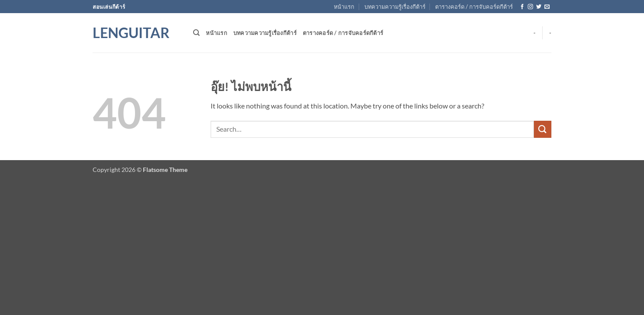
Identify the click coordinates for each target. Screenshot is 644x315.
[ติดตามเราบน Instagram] (530, 7)
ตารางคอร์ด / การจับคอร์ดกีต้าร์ (474, 7)
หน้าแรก (344, 7)
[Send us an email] (547, 7)
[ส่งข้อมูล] (543, 129)
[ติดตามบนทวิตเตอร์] (539, 7)
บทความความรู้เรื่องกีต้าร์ (395, 7)
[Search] (196, 33)
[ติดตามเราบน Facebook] (522, 7)
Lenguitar (131, 33)
